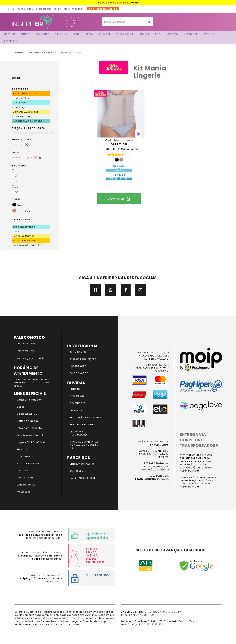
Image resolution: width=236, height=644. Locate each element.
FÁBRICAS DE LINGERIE (83, 478)
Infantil (144, 34)
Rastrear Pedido (50, 9)
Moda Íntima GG (27, 414)
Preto (17, 205)
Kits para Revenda (24, 227)
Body (158, 34)
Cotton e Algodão (28, 421)
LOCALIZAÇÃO (78, 366)
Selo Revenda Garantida (28, 245)
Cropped (173, 34)
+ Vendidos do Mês (25, 94)
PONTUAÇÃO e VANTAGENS (86, 417)
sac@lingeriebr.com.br (31, 358)
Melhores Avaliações (25, 112)
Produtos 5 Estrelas (24, 240)
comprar (119, 199)
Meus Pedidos (73, 9)
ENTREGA (75, 389)
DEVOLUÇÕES (78, 403)
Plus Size (105, 34)
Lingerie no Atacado (29, 400)
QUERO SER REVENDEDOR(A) (79, 433)
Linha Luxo (23, 471)
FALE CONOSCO (79, 373)
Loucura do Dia (26, 485)
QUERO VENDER (79, 471)
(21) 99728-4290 (21, 9)
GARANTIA (76, 410)
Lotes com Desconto (29, 428)
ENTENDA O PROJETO (82, 464)
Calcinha (61, 34)
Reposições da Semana (28, 121)
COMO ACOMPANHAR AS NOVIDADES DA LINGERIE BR (84, 445)
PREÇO (16, 128)
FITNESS (26, 34)
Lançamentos (20, 98)
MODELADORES (22, 140)
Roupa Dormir (125, 34)
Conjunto (42, 34)
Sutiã (76, 34)
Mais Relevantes (22, 116)
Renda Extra (24, 449)
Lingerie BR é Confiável (31, 442)
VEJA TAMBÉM (21, 219)
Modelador (191, 34)
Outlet (16, 231)
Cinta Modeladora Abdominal (119, 142)
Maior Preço (19, 107)
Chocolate (21, 211)
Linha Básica (25, 478)
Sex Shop (209, 34)
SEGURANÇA (77, 396)
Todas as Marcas (24, 236)
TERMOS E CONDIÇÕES (83, 359)
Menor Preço (20, 103)
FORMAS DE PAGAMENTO (84, 425)
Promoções (24, 492)
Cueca (90, 34)
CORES (16, 199)
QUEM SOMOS (78, 352)
